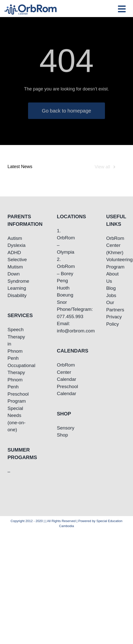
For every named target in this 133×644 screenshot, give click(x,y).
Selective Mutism (17, 263)
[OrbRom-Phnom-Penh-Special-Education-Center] (31, 6)
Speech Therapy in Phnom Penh (16, 344)
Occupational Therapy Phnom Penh (17, 376)
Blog (111, 288)
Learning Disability (17, 292)
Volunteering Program (116, 263)
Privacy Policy (114, 320)
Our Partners (115, 306)
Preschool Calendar (66, 390)
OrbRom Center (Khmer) (115, 245)
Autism (15, 238)
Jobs (111, 295)
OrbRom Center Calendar (66, 372)
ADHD (14, 253)
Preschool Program (17, 398)
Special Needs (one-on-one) (17, 419)
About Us (112, 277)
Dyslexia (17, 245)
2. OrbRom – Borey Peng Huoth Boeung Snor (66, 281)
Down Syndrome (17, 277)
